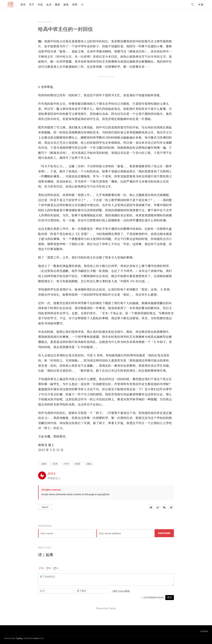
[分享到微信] (164, 507)
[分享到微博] (158, 507)
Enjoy (45, 507)
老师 (44, 464)
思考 (55, 464)
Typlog (19, 638)
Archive (204, 631)
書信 (89, 464)
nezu (36, 638)
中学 (67, 464)
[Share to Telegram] (171, 507)
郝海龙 (52, 473)
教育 (78, 464)
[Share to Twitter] (151, 507)
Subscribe (164, 533)
